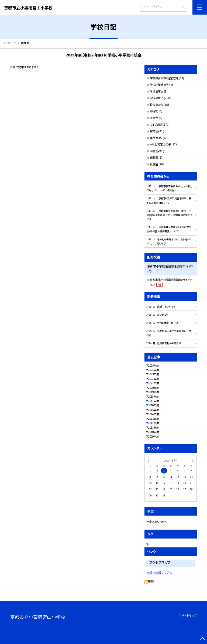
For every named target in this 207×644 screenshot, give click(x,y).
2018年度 (154, 397)
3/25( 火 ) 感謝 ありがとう (161, 307)
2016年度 (154, 405)
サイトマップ (189, 615)
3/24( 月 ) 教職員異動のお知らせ (164, 343)
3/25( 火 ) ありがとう (157, 315)
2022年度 (154, 379)
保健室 (154, 157)
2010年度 (154, 432)
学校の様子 (157, 98)
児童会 (154, 118)
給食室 (154, 164)
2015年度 (154, 410)
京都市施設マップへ (159, 573)
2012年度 (154, 423)
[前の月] (148, 460)
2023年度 (154, 374)
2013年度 (154, 419)
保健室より (156, 131)
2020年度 (154, 388)
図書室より (156, 151)
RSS (151, 581)
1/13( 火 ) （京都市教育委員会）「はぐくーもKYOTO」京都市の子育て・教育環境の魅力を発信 (169, 215)
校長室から (156, 105)
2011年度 (154, 428)
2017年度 (154, 401)
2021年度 (154, 383)
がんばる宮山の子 (160, 144)
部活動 (154, 111)
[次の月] (193, 460)
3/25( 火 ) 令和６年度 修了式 (162, 323)
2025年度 (154, 366)
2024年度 (154, 370)
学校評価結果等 (159, 85)
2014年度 (154, 414)
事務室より (156, 138)
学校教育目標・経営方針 (164, 78)
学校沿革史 (157, 91)
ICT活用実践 (158, 125)
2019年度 (154, 392)
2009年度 (154, 437)
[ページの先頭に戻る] (202, 639)
